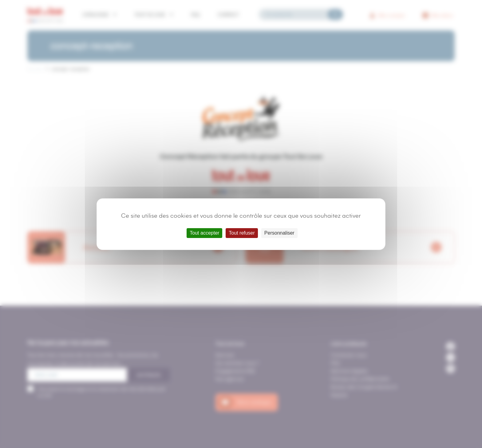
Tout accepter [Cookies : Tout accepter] (204, 233)
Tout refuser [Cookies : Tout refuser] (242, 233)
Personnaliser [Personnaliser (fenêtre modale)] (279, 233)
